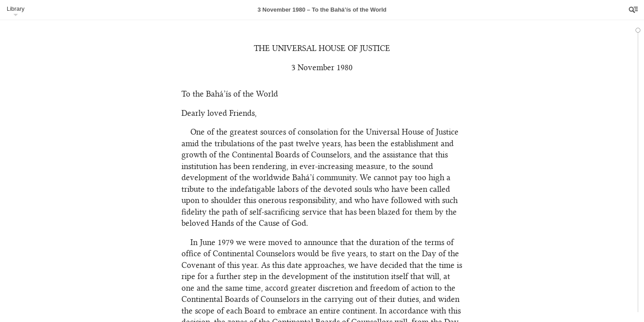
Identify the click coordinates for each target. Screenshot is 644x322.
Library (16, 9)
